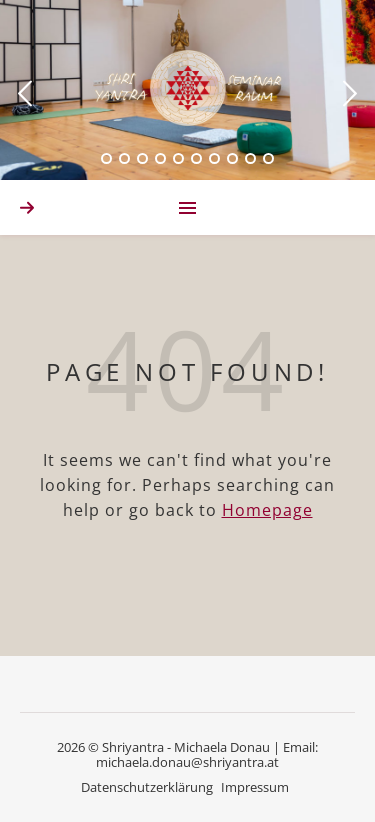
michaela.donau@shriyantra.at (187, 762)
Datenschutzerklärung (147, 787)
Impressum (255, 787)
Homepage (267, 510)
